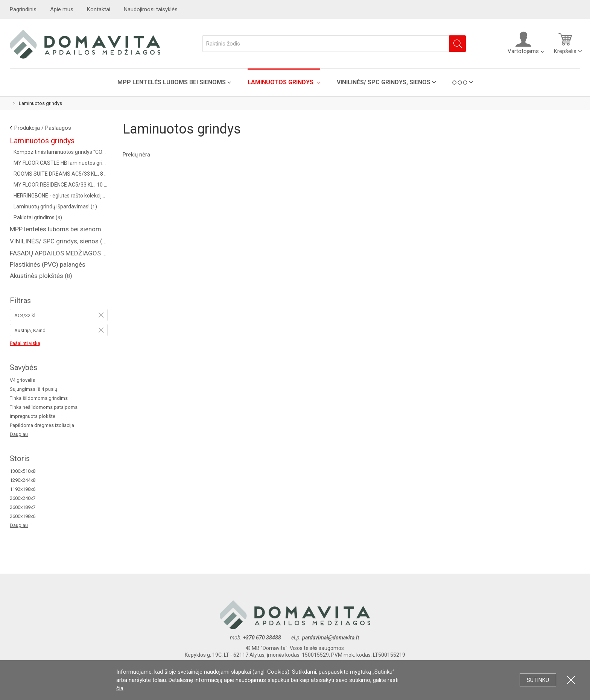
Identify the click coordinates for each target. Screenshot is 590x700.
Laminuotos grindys (281, 82)
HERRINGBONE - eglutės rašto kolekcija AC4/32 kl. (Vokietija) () (61, 196)
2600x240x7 (23, 498)
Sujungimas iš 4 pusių (33, 389)
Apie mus (62, 9)
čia (120, 688)
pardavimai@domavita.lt (331, 638)
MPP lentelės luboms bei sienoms (172, 82)
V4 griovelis (22, 380)
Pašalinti (101, 315)
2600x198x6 (23, 516)
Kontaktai (99, 9)
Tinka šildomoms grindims (39, 398)
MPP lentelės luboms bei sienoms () (59, 229)
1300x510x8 (23, 471)
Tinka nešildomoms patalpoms (44, 407)
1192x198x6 (23, 489)
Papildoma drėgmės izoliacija (42, 425)
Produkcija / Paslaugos (43, 128)
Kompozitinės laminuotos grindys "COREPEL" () (61, 152)
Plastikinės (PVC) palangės (48, 264)
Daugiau (19, 434)
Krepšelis (565, 43)
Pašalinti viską (25, 343)
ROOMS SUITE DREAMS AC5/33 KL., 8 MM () (61, 174)
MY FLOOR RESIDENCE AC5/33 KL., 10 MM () (61, 185)
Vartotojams (523, 43)
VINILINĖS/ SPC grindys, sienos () (59, 241)
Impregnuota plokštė (33, 416)
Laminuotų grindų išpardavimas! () (55, 207)
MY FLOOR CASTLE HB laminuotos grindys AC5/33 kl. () (61, 163)
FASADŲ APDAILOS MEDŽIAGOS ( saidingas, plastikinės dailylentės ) (59, 253)
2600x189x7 (23, 507)
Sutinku (538, 680)
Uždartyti (571, 680)
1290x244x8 (23, 480)
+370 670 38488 (262, 638)
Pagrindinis (23, 9)
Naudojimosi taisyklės (151, 9)
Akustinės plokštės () (41, 276)
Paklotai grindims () (38, 217)
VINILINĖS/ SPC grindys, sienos (384, 82)
